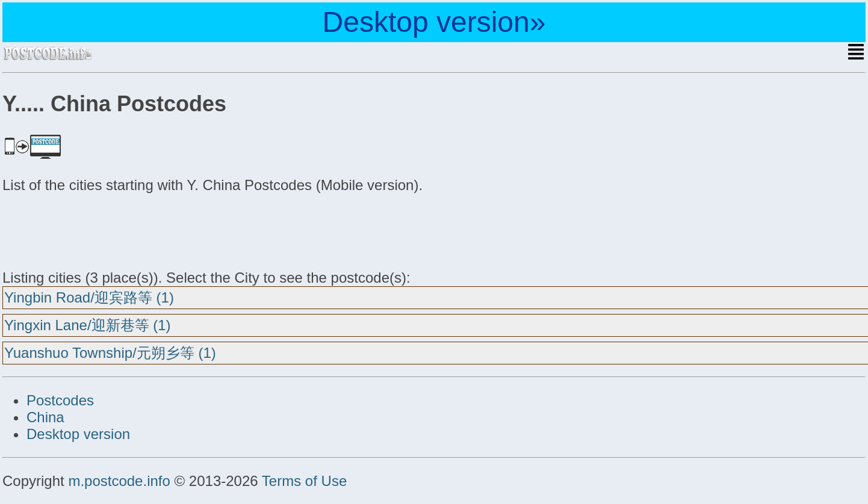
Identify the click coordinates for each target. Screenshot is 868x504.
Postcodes (60, 400)
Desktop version (78, 434)
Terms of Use (304, 481)
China (45, 417)
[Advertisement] (99, 230)
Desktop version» (434, 22)
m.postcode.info (119, 481)
